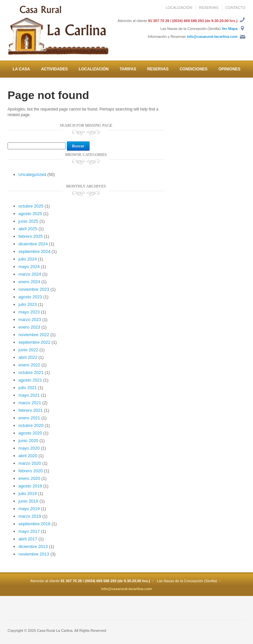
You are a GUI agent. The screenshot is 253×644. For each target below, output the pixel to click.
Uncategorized (32, 174)
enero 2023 (29, 327)
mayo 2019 (29, 509)
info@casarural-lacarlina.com (212, 37)
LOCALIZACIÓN (179, 8)
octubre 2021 (31, 372)
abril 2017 (28, 539)
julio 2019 (28, 494)
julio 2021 (28, 388)
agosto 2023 (30, 297)
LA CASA (21, 69)
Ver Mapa (230, 29)
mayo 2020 (29, 448)
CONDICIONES (194, 69)
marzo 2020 (30, 463)
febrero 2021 (31, 410)
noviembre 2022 (34, 335)
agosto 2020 (30, 433)
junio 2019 (28, 501)
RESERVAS (209, 8)
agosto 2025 (30, 214)
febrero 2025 (31, 236)
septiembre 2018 (34, 524)
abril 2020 (28, 456)
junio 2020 (28, 441)
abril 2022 (28, 357)
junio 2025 (28, 221)
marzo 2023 (30, 320)
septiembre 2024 (34, 251)
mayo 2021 (29, 395)
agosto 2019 (30, 486)
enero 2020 (29, 478)
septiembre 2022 (34, 342)
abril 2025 (28, 229)
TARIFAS (128, 69)
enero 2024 (29, 282)
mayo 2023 (29, 312)
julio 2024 (28, 259)
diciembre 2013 (33, 546)
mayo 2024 (29, 267)
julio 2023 (28, 304)
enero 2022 (29, 365)
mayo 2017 (29, 531)
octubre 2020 (31, 425)
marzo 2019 (30, 516)
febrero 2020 (31, 471)
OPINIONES (229, 69)
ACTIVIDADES (54, 69)
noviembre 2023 (34, 289)
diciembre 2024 (33, 244)
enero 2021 (29, 418)
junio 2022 (28, 350)
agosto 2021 (30, 380)
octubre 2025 (31, 206)
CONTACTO (235, 8)
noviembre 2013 (34, 554)
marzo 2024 (30, 274)
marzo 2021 (30, 403)
